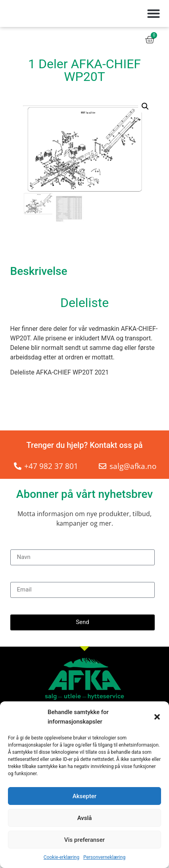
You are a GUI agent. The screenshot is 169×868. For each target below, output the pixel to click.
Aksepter (84, 796)
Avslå (85, 818)
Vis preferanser (84, 840)
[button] (157, 717)
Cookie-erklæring (61, 857)
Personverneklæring (104, 857)
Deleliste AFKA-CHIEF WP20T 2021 (60, 377)
